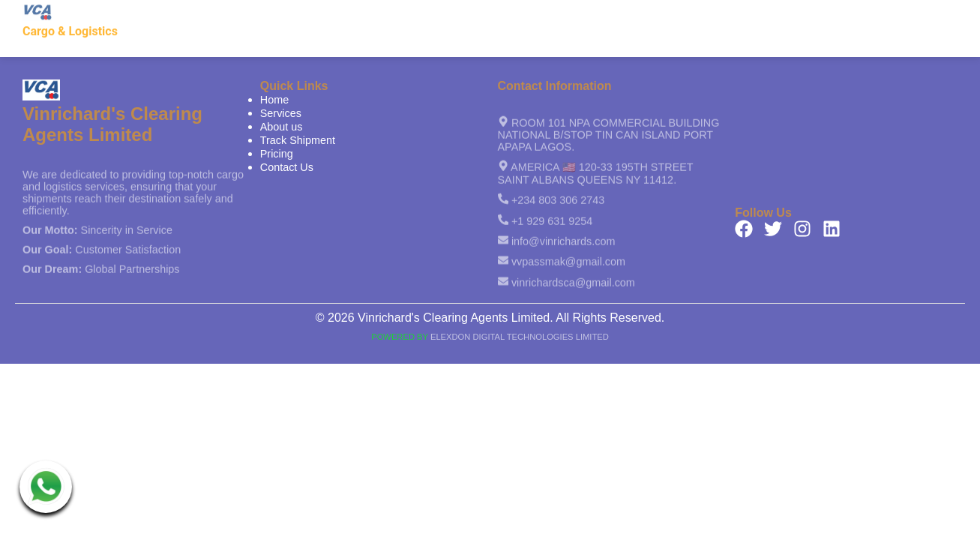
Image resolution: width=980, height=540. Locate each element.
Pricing (834, 15)
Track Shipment (751, 15)
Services (592, 15)
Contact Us (905, 15)
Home (530, 15)
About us (661, 15)
